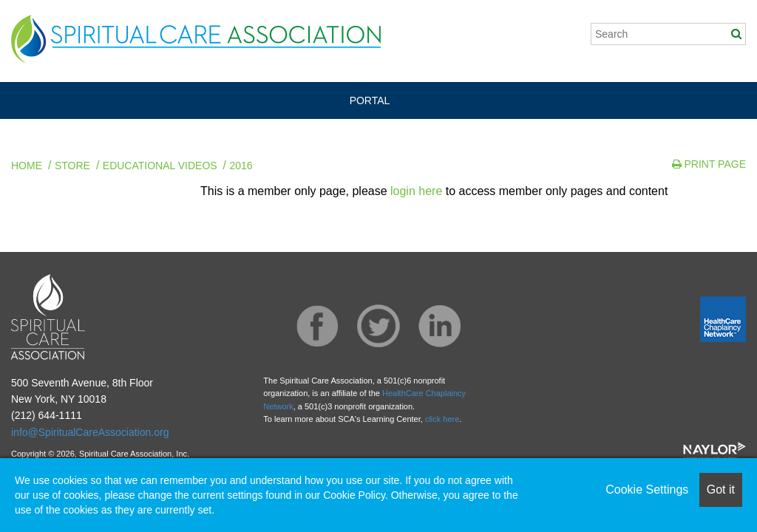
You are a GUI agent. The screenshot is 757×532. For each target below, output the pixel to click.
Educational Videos (160, 166)
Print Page (709, 164)
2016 (241, 166)
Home (27, 166)
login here (416, 191)
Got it (721, 490)
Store (72, 166)
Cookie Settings (647, 490)
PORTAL (370, 100)
